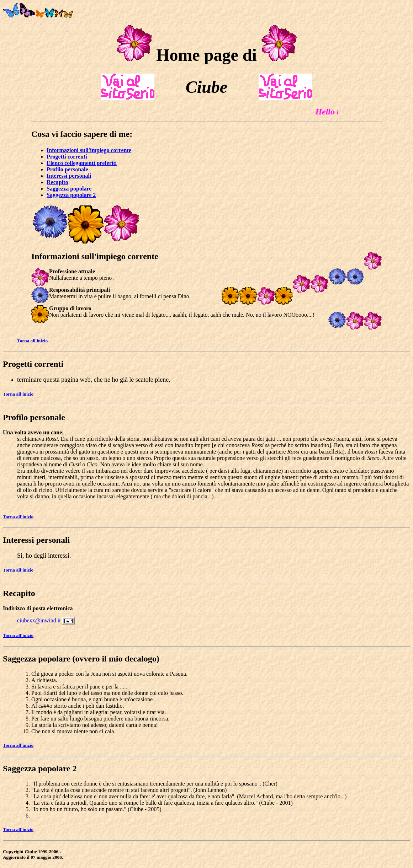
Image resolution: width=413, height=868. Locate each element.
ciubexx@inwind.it (40, 620)
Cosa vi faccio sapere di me (80, 134)
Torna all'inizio (32, 341)
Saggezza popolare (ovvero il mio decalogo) (81, 659)
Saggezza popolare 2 (40, 768)
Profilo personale (34, 417)
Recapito (19, 593)
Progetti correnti (33, 364)
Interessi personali (36, 540)
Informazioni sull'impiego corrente (95, 256)
